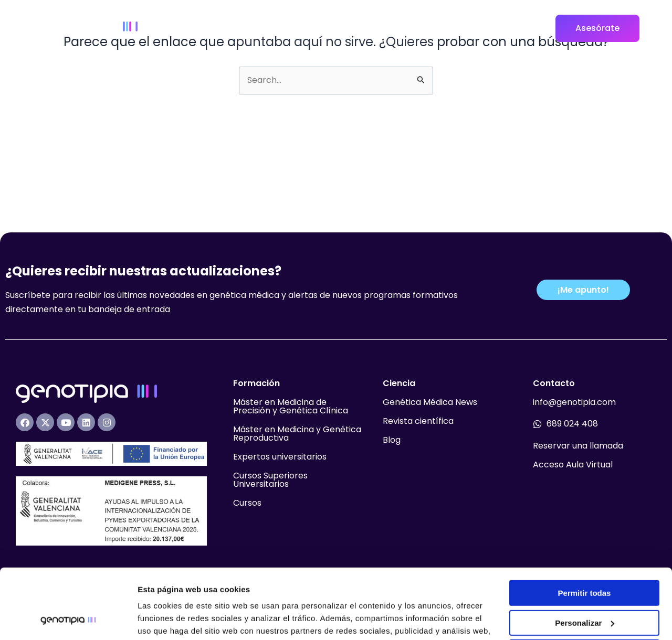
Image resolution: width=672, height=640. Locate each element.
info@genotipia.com (574, 402)
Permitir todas (585, 527)
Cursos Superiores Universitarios (270, 480)
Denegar (584, 587)
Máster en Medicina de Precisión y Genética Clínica (291, 406)
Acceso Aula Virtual (573, 465)
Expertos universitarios (280, 457)
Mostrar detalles (168, 619)
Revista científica (418, 421)
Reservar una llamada (578, 446)
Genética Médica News (430, 402)
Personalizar (585, 557)
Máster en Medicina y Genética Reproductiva (297, 434)
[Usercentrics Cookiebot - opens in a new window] (68, 620)
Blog (392, 440)
